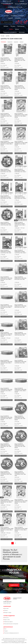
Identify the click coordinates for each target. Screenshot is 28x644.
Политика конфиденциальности (11, 633)
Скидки (6, 631)
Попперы (13, 26)
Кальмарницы (21, 26)
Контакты (18, 18)
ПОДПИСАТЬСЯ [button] (14, 585)
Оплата (6, 611)
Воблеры (6, 26)
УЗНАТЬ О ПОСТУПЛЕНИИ (7, 70)
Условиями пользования (17, 589)
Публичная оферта (8, 622)
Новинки (10, 18)
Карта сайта (7, 620)
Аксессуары (22, 32)
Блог (5, 629)
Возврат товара (8, 613)
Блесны (17, 29)
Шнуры (11, 29)
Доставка (6, 608)
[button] (7, 4)
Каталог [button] (6, 16)
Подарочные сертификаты (10, 32)
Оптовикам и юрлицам (17, 16)
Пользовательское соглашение (11, 624)
